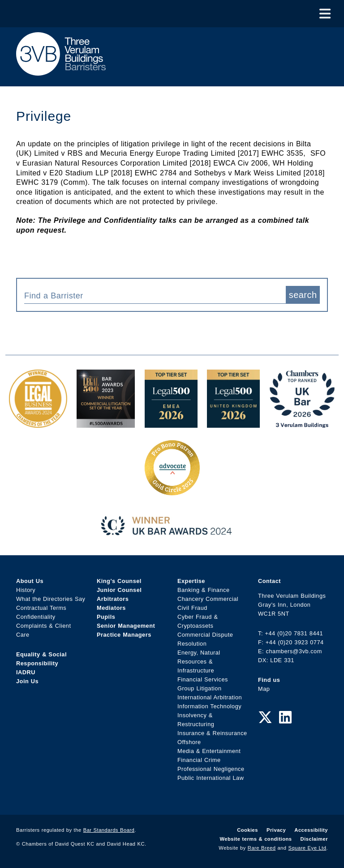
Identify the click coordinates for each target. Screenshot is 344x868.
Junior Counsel (119, 590)
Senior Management (126, 626)
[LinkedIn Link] (285, 718)
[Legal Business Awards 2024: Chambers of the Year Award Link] (38, 423)
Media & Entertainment (209, 751)
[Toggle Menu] (325, 14)
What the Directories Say (51, 599)
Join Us (27, 681)
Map (264, 689)
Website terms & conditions (256, 839)
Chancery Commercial (208, 599)
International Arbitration (210, 697)
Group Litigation (200, 688)
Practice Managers (124, 635)
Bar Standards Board (109, 830)
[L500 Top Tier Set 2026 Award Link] (233, 423)
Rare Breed (262, 848)
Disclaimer (314, 839)
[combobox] (155, 295)
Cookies (247, 830)
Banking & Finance (204, 590)
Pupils (106, 617)
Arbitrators (113, 599)
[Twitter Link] (265, 718)
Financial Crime (199, 760)
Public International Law (211, 778)
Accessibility (311, 830)
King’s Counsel (119, 581)
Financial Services (203, 679)
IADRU (26, 672)
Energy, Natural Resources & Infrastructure (199, 662)
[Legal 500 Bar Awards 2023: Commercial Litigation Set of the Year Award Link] (106, 423)
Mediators (111, 608)
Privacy (276, 830)
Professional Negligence (211, 769)
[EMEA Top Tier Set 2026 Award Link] (171, 423)
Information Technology (209, 706)
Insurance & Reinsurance (212, 733)
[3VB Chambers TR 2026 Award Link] (302, 423)
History (26, 590)
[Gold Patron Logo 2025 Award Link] (172, 492)
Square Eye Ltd (307, 848)
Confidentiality (36, 617)
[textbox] (152, 296)
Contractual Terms (41, 608)
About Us (30, 581)
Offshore (189, 742)
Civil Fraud (192, 608)
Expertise (191, 581)
